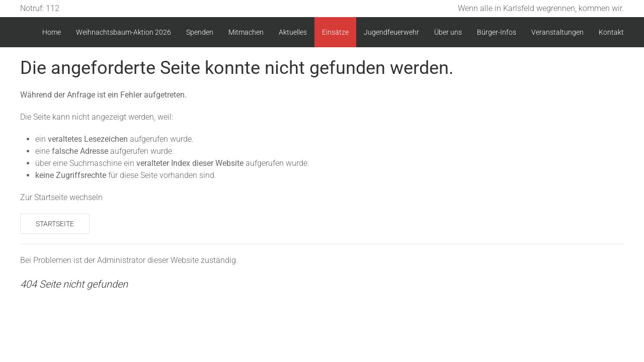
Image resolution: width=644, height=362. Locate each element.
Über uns (448, 32)
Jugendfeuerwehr (391, 32)
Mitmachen (246, 32)
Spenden (200, 32)
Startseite (55, 224)
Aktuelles (293, 32)
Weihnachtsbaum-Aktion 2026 (124, 32)
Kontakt (611, 32)
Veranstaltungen (557, 32)
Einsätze (335, 32)
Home (52, 32)
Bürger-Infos (497, 32)
